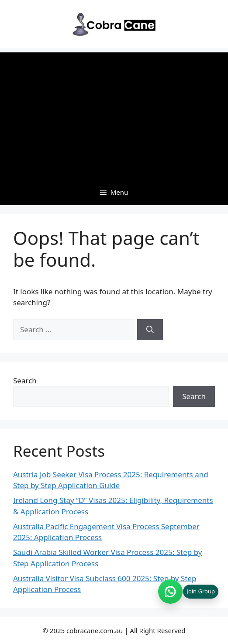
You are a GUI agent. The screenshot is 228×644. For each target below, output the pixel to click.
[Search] (150, 330)
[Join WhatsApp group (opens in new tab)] (188, 592)
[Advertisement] (114, 114)
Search (25, 381)
